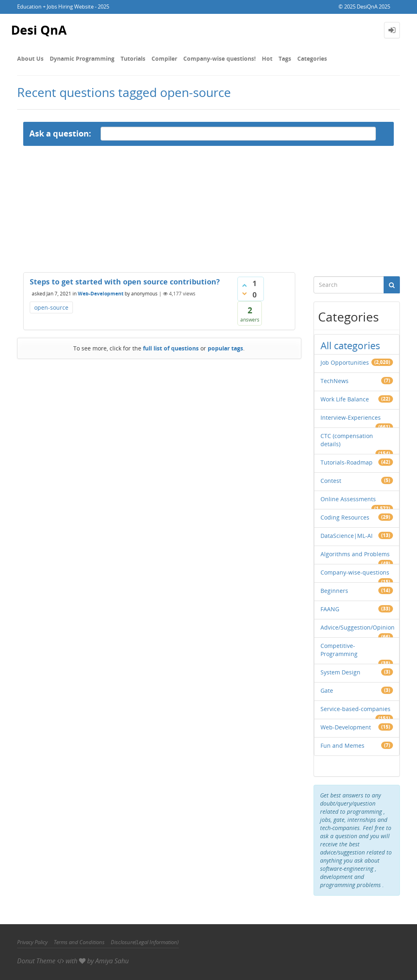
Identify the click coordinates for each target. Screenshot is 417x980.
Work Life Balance (345, 399)
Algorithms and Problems (355, 554)
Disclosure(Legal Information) (145, 942)
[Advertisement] (208, 207)
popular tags (225, 348)
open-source (51, 307)
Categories (312, 58)
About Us (30, 58)
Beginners (334, 591)
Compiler (164, 58)
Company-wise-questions (355, 572)
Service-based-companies (356, 709)
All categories (350, 345)
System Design (340, 672)
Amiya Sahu (112, 961)
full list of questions (171, 348)
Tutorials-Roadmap (347, 462)
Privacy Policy (32, 942)
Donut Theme (36, 961)
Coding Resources (345, 517)
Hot (267, 58)
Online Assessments (348, 499)
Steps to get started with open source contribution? (125, 282)
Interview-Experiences (351, 417)
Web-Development (101, 294)
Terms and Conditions (79, 942)
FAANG (330, 609)
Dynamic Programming (82, 58)
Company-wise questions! (219, 58)
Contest (331, 481)
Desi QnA (39, 30)
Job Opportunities (345, 362)
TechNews (335, 381)
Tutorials (133, 58)
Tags (285, 58)
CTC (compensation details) (347, 440)
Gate (327, 690)
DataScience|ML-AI (347, 536)
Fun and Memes (342, 745)
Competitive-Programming (339, 650)
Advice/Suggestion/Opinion (358, 627)
